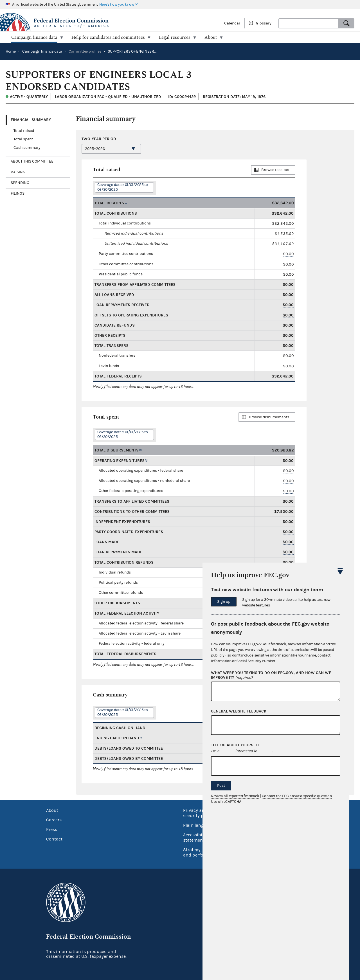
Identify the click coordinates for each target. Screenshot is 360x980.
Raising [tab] (18, 172)
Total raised (24, 131)
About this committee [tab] (32, 161)
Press (52, 830)
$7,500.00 (284, 512)
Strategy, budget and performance (201, 852)
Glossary (264, 23)
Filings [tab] (18, 194)
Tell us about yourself (235, 745)
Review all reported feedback (235, 796)
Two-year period (99, 139)
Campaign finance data (42, 51)
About (52, 810)
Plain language (198, 825)
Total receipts (109, 203)
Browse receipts (275, 170)
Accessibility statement (196, 838)
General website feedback (239, 711)
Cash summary (27, 148)
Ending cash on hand (117, 738)
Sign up (224, 602)
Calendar (232, 23)
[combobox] (309, 23)
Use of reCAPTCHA (226, 802)
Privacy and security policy (198, 813)
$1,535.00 (284, 234)
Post (221, 786)
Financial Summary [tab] (31, 120)
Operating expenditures (120, 461)
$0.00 (288, 254)
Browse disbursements (269, 417)
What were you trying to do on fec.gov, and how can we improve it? (271, 675)
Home (11, 51)
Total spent (23, 139)
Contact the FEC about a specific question (297, 796)
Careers (54, 820)
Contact (54, 839)
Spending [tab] (20, 183)
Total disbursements (117, 450)
